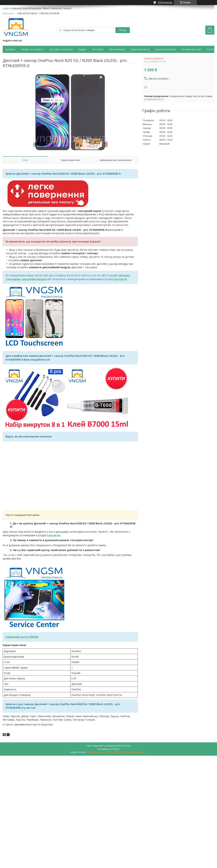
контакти (54, 535)
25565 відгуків (165, 2)
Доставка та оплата (61, 49)
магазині (62, 532)
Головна (10, 49)
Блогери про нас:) (192, 49)
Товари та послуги (31, 49)
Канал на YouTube (166, 49)
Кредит (82, 49)
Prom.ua (126, 746)
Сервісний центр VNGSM (22, 637)
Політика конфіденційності (132, 752)
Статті (211, 49)
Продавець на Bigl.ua (109, 749)
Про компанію (117, 49)
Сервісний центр (140, 49)
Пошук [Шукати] (123, 30)
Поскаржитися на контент (102, 752)
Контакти (98, 49)
